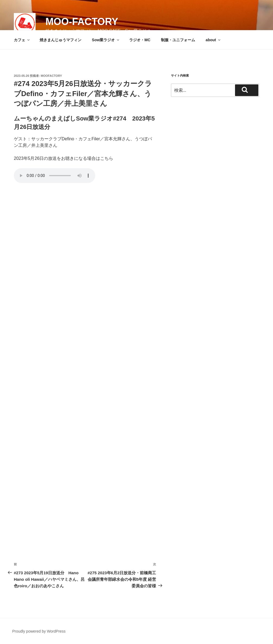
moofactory (51, 76)
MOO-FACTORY (82, 22)
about (213, 40)
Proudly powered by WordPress (39, 631)
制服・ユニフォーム (178, 40)
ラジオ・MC (140, 40)
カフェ (22, 40)
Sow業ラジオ (106, 40)
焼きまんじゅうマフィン (61, 40)
